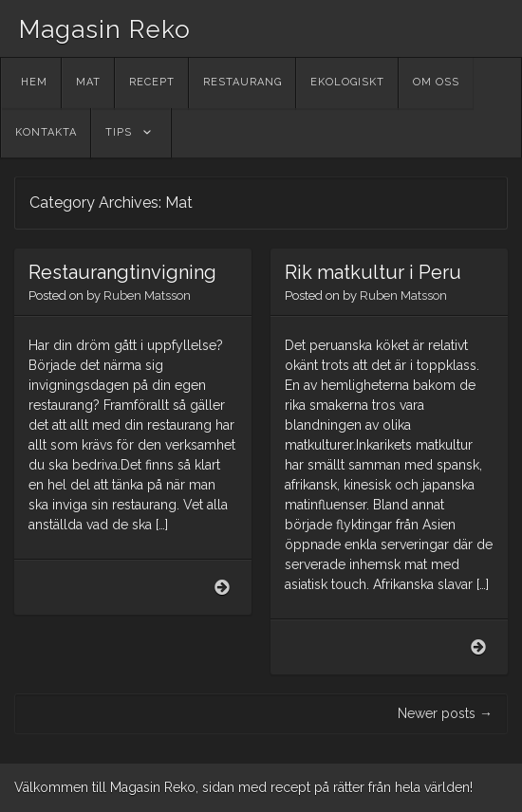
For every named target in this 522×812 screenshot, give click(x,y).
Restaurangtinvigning (122, 272)
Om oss (436, 82)
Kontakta (46, 132)
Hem (34, 82)
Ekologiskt (347, 82)
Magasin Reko (105, 29)
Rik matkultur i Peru (373, 272)
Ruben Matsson (147, 295)
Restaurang (242, 82)
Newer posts (445, 713)
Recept (152, 82)
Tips (119, 132)
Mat (88, 82)
